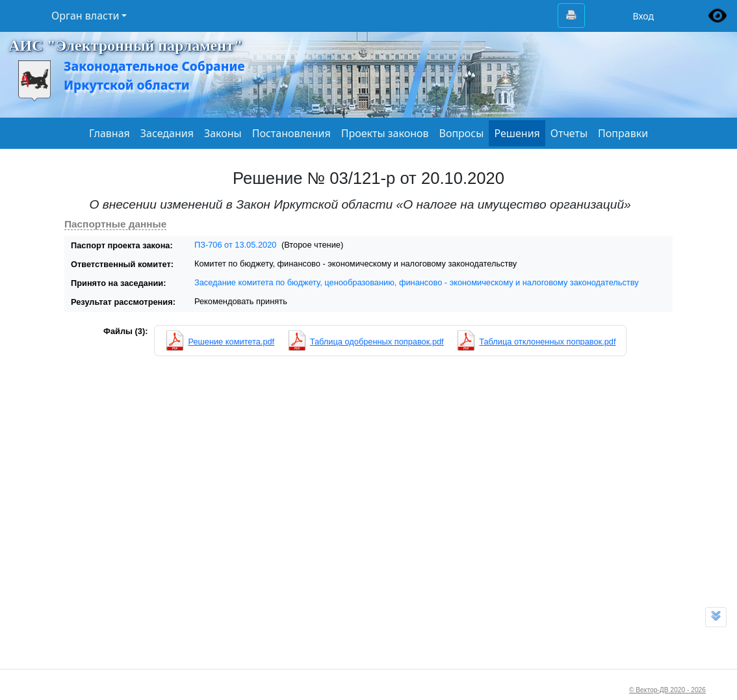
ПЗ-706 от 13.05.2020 (235, 245)
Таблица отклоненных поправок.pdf (547, 342)
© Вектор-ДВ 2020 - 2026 (667, 690)
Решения (517, 133)
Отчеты (569, 133)
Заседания (167, 133)
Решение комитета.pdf (231, 342)
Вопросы (462, 133)
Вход (643, 16)
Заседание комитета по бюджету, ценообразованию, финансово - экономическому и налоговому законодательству (417, 282)
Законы (223, 133)
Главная (110, 133)
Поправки (623, 133)
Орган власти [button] (85, 16)
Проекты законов (385, 133)
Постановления (291, 133)
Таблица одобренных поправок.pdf (377, 342)
